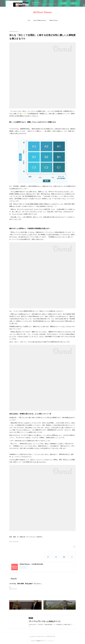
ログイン (75, 3)
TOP (29, 20)
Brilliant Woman (53, 20)
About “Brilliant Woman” (40, 20)
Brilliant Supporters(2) (14, 542)
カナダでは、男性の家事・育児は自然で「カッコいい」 (26, 584)
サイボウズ (24, 114)
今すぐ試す (63, 3)
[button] (29, 20)
